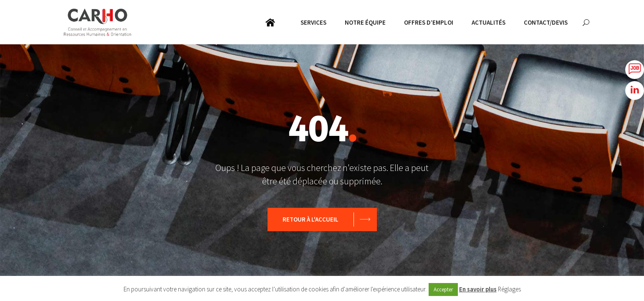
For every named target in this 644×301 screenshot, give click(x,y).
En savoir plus (478, 289)
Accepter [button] (443, 290)
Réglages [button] (509, 289)
